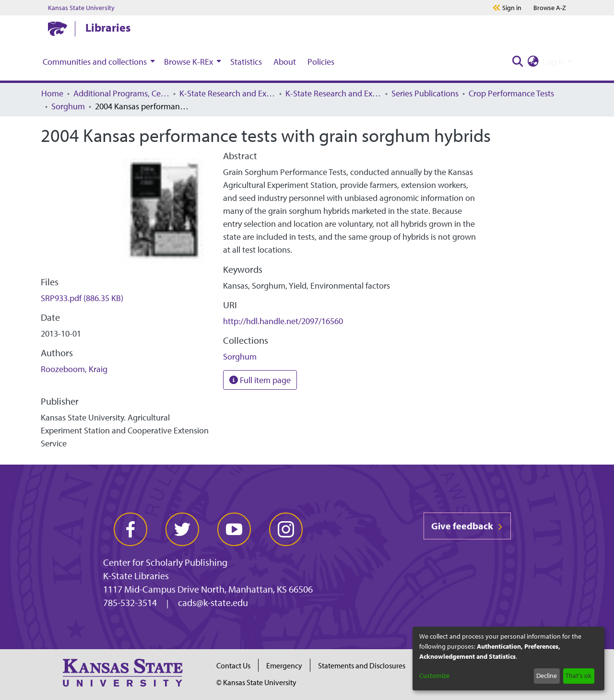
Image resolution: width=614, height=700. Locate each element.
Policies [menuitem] (321, 62)
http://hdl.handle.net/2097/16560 (283, 321)
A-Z (550, 8)
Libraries (108, 27)
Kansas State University (81, 8)
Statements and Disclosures (362, 665)
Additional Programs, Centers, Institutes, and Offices (121, 93)
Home (52, 93)
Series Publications (425, 93)
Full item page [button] (260, 380)
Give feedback (467, 526)
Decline (547, 676)
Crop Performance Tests (511, 93)
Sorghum (68, 106)
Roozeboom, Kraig (74, 369)
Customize (434, 676)
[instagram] (286, 529)
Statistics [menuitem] (246, 62)
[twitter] (182, 529)
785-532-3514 (130, 602)
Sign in (512, 8)
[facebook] (130, 529)
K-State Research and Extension (227, 93)
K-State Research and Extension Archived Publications (333, 93)
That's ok (579, 676)
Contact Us (233, 665)
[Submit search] (518, 62)
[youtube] (234, 529)
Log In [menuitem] (554, 62)
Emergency (284, 665)
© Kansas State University (256, 682)
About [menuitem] (285, 62)
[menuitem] (98, 61)
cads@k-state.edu (213, 602)
